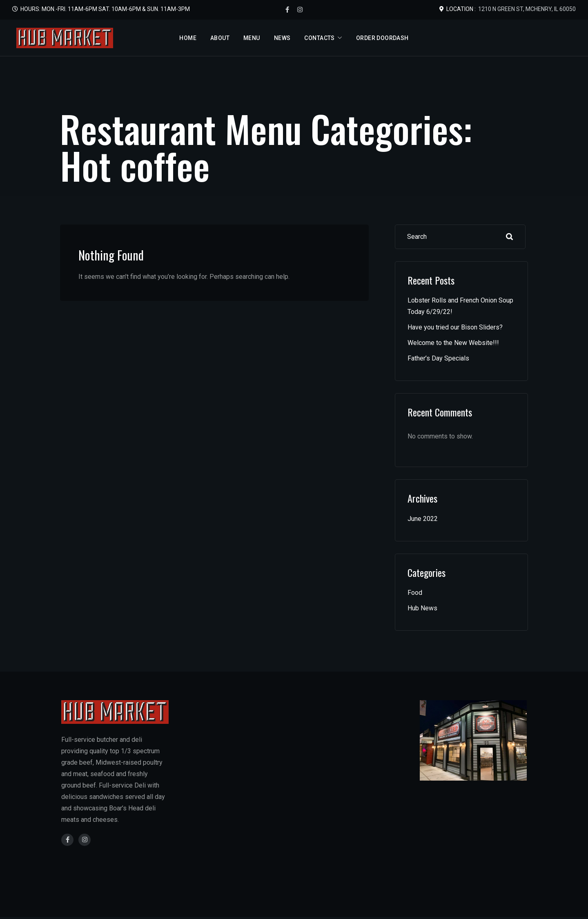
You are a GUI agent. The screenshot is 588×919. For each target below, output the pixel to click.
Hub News (422, 608)
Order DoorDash (382, 38)
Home (188, 38)
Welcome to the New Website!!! (453, 343)
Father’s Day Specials (438, 358)
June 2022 (423, 519)
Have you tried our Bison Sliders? (455, 327)
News (282, 38)
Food (415, 593)
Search (510, 237)
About (220, 38)
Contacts (319, 38)
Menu (252, 38)
